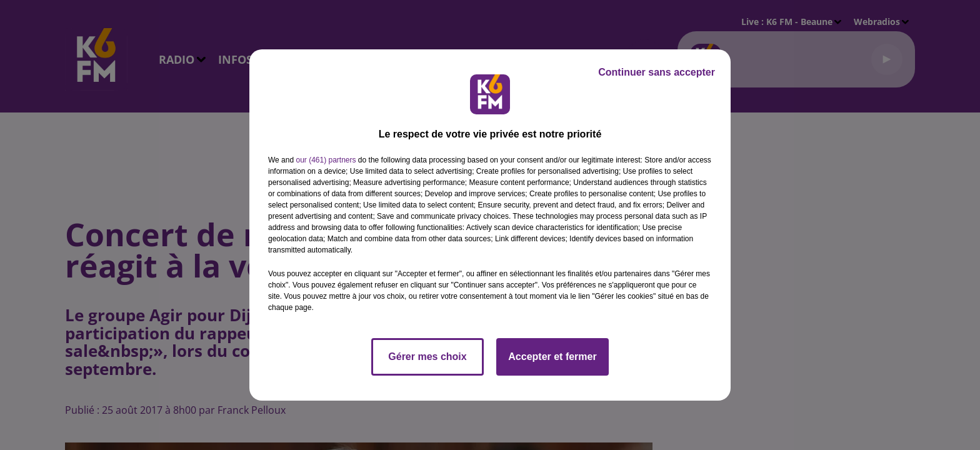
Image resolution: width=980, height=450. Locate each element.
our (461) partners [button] (326, 160)
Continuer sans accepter (657, 72)
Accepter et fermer (552, 357)
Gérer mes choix (427, 357)
